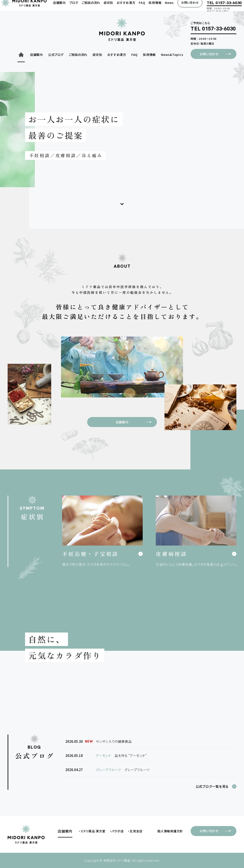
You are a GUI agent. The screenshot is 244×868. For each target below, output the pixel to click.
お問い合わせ (218, 54)
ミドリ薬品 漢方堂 (93, 831)
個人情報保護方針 (170, 831)
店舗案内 (136, 422)
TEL (213, 29)
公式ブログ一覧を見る (212, 786)
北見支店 (136, 831)
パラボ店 (117, 831)
